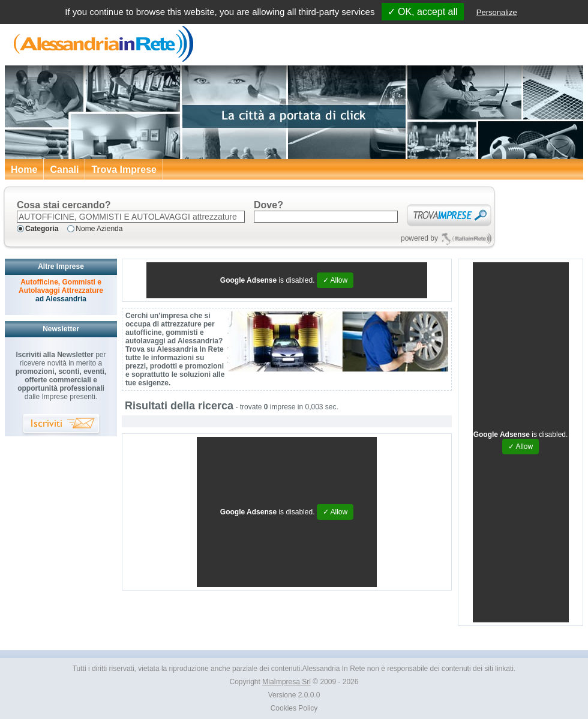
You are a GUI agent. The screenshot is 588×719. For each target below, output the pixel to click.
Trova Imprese (124, 170)
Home (24, 170)
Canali (64, 170)
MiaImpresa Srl (286, 682)
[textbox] (131, 217)
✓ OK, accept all (423, 12)
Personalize (497, 12)
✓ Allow (335, 280)
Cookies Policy (294, 708)
